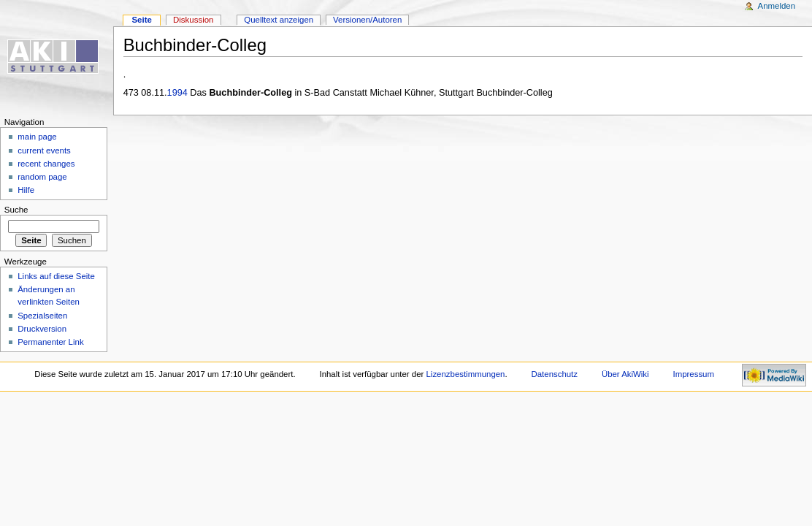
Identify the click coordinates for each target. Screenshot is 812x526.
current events (44, 150)
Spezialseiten (42, 316)
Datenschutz (555, 374)
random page (42, 177)
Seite (141, 20)
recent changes (46, 164)
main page (37, 137)
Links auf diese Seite (56, 276)
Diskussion (193, 20)
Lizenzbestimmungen (466, 374)
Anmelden (777, 6)
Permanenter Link (50, 342)
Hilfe (26, 190)
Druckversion (42, 329)
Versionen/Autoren (367, 20)
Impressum (694, 374)
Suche (16, 210)
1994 (177, 93)
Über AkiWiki (625, 374)
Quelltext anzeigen (279, 20)
